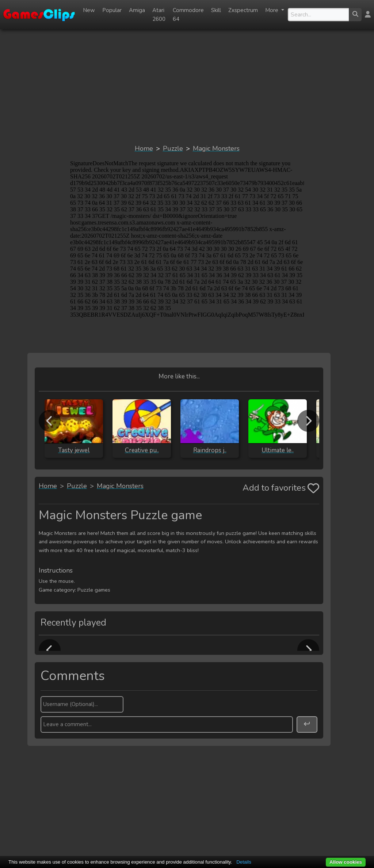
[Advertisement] (187, 86)
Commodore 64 (188, 15)
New (89, 10)
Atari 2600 (159, 15)
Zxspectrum (243, 10)
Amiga (137, 10)
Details (244, 862)
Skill (216, 10)
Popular (112, 10)
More (272, 10)
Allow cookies (346, 862)
